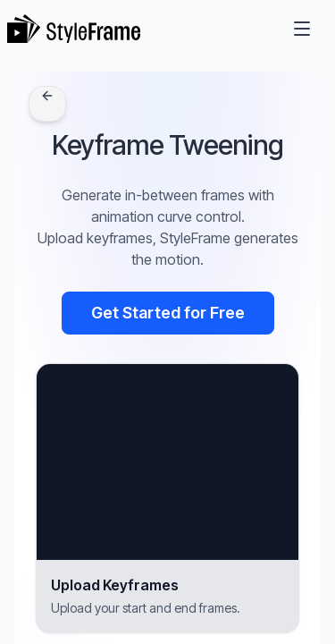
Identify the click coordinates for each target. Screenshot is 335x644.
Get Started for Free (168, 313)
